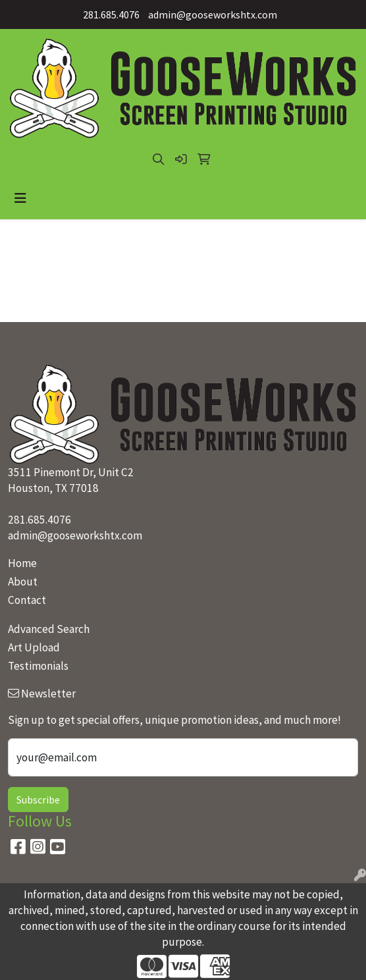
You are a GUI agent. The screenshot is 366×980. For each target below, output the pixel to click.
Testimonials (38, 666)
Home (22, 563)
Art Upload (34, 647)
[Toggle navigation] (20, 198)
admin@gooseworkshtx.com (213, 14)
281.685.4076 (111, 14)
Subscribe (38, 800)
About (23, 582)
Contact (27, 600)
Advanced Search (49, 629)
